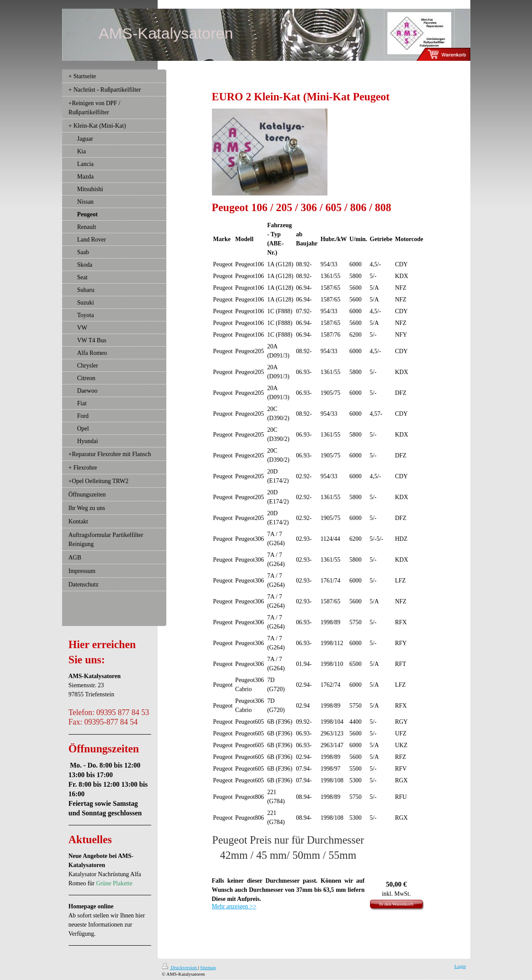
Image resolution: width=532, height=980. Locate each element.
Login (460, 966)
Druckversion (180, 967)
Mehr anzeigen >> (234, 906)
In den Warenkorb (396, 904)
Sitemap (208, 967)
